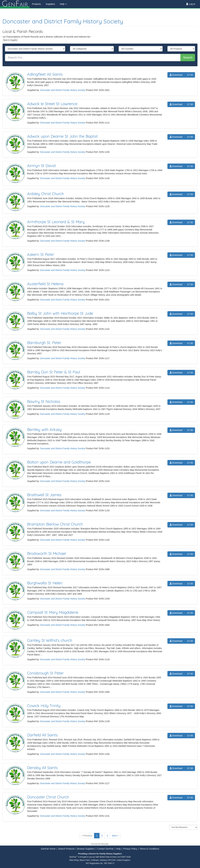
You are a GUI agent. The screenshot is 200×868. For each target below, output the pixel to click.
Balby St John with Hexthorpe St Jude (60, 313)
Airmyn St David (41, 166)
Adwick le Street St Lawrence (52, 104)
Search (188, 58)
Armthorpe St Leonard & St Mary (56, 222)
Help (118, 849)
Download (181, 75)
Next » (115, 836)
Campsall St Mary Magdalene (53, 612)
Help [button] (63, 4)
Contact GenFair (105, 849)
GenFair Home (48, 849)
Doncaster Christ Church (48, 797)
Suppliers (50, 4)
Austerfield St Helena (45, 284)
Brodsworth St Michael (47, 553)
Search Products (66, 849)
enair (15, 4)
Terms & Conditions (149, 849)
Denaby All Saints (42, 768)
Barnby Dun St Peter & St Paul (54, 372)
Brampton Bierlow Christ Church (55, 524)
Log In (191, 4)
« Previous (87, 836)
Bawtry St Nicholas (44, 401)
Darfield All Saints (42, 735)
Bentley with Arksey (44, 430)
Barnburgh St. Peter (44, 343)
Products (36, 4)
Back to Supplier (10, 40)
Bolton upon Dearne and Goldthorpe (59, 462)
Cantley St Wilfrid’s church (50, 640)
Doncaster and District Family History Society (63, 21)
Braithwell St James (44, 495)
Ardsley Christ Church (46, 194)
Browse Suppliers (86, 849)
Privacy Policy (130, 849)
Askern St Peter (41, 254)
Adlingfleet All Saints (45, 74)
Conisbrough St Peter (45, 673)
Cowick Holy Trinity (44, 706)
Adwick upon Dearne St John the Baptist (62, 136)
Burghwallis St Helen (45, 583)
